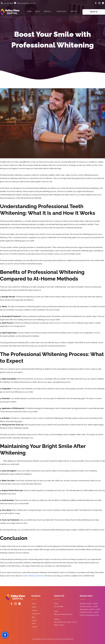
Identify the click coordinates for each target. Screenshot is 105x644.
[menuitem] (29, 12)
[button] (5, 635)
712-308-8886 (8, 3)
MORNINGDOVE (69, 639)
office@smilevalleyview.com (26, 3)
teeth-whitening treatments (34, 576)
